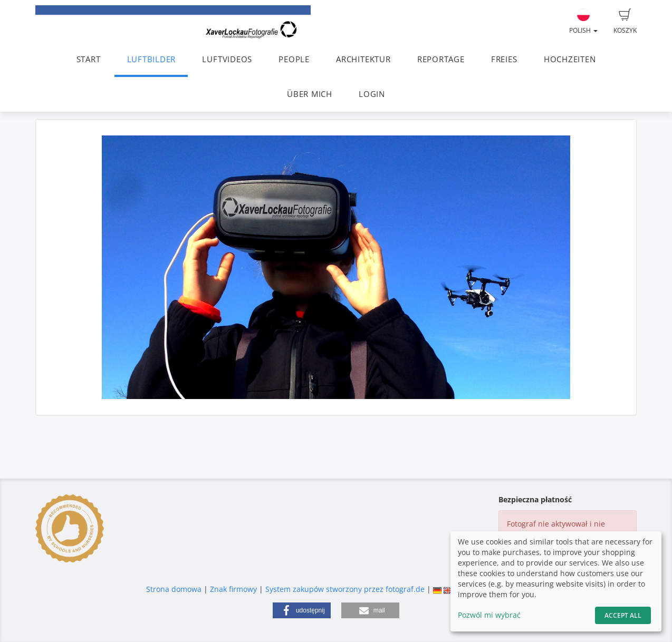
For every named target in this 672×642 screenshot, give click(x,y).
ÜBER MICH (310, 94)
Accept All (623, 615)
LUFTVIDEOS (227, 59)
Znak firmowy (234, 589)
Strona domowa (174, 589)
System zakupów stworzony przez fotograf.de (345, 589)
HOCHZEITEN (570, 59)
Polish (583, 22)
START (89, 59)
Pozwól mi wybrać (489, 615)
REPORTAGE (441, 59)
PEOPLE (294, 59)
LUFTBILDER (152, 59)
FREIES (504, 59)
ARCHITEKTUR (363, 59)
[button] (302, 610)
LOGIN (372, 94)
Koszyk (625, 22)
